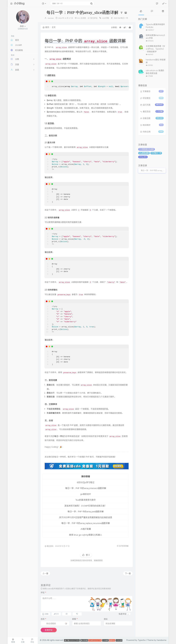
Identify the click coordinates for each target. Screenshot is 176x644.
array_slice (143, 157)
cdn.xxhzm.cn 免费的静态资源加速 (155, 72)
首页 (46, 27)
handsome (162, 640)
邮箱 (75, 619)
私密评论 (123, 614)
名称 (43, 619)
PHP (116, 18)
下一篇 (128, 573)
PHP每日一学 (123, 18)
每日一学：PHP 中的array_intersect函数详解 (86, 488)
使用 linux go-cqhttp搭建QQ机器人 (86, 535)
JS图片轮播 (86, 529)
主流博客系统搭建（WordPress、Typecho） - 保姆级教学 (155, 49)
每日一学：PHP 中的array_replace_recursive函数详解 (86, 523)
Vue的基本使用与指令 (86, 500)
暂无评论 (94, 18)
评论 (43, 592)
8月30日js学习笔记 (86, 482)
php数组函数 (144, 153)
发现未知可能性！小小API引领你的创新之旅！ (86, 506)
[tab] (141, 11)
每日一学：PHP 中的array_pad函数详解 (86, 511)
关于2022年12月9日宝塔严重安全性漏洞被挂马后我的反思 (86, 517)
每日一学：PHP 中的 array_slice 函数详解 (153, 170)
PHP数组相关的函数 (147, 149)
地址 (106, 619)
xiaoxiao (51, 18)
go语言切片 (86, 494)
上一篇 (45, 573)
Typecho (142, 640)
